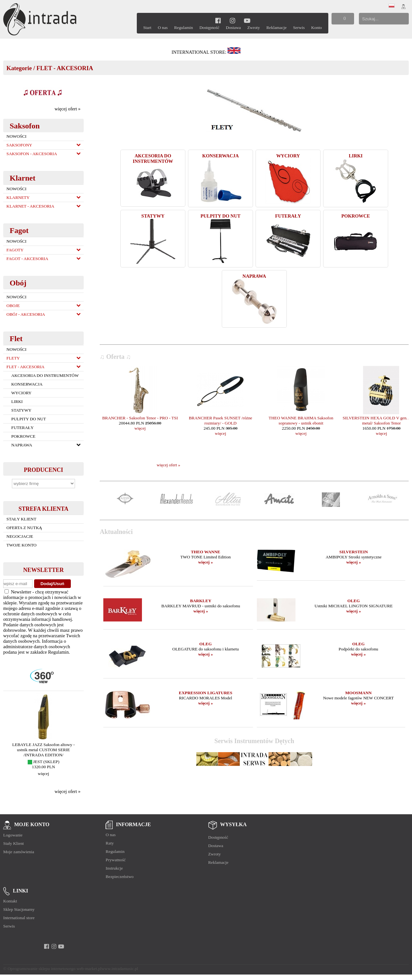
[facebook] (218, 20)
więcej (44, 774)
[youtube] (247, 20)
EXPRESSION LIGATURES (206, 693)
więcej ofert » (67, 109)
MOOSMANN (358, 693)
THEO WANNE (206, 552)
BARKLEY (201, 601)
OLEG (354, 601)
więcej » (206, 562)
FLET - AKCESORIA (65, 68)
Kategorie (19, 68)
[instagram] (233, 20)
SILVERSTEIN (353, 552)
